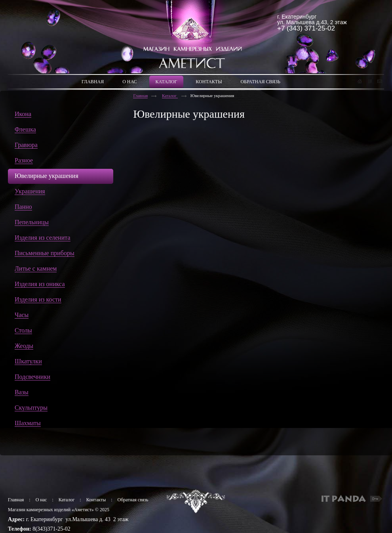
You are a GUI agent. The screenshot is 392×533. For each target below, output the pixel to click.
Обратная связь (133, 500)
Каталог (170, 96)
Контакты (96, 500)
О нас (41, 500)
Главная (140, 96)
